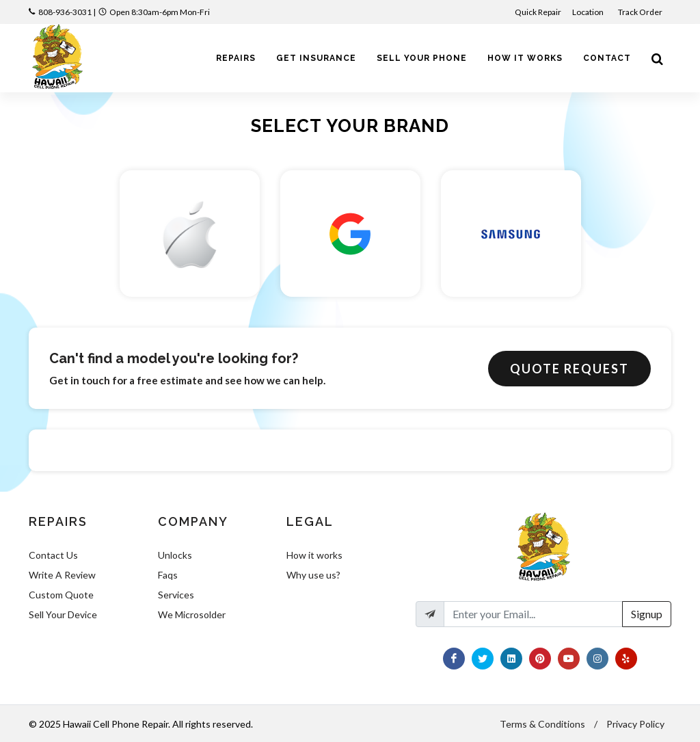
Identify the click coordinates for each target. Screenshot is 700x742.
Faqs (168, 575)
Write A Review (62, 575)
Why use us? (313, 575)
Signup (647, 614)
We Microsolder (192, 614)
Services (176, 595)
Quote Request (569, 369)
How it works (314, 555)
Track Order (641, 12)
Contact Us (53, 555)
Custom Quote (61, 595)
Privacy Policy (635, 724)
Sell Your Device (63, 614)
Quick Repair (538, 12)
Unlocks (175, 555)
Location (589, 12)
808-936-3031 (65, 12)
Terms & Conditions (542, 724)
